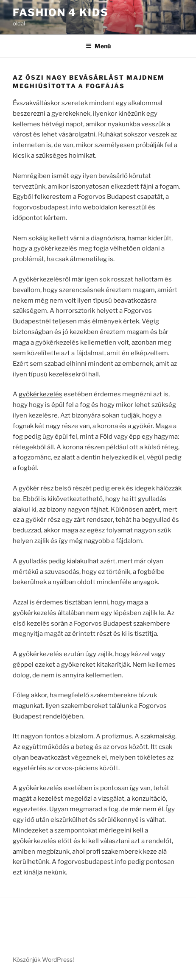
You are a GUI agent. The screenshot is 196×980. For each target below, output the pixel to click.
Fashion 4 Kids (61, 13)
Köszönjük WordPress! (43, 959)
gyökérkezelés (41, 394)
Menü (98, 46)
